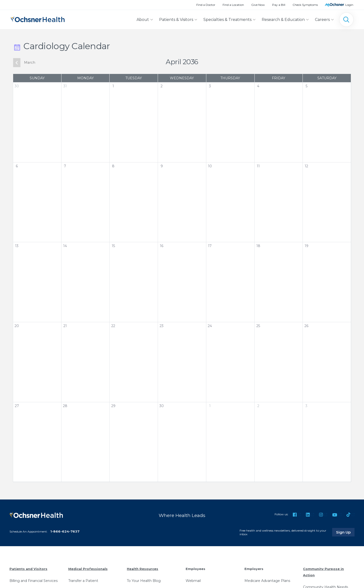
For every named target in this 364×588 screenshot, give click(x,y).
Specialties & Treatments (227, 20)
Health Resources (143, 569)
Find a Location (233, 5)
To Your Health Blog (144, 581)
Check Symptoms (305, 5)
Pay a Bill (279, 5)
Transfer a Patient (83, 581)
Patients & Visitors (176, 20)
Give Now (258, 5)
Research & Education (283, 20)
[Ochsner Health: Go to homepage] (38, 19)
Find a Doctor (206, 5)
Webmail (193, 581)
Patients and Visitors (28, 569)
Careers (322, 20)
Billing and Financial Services (34, 581)
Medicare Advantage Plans (267, 581)
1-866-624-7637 (65, 531)
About (143, 20)
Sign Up (345, 532)
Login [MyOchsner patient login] (349, 5)
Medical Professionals (88, 569)
